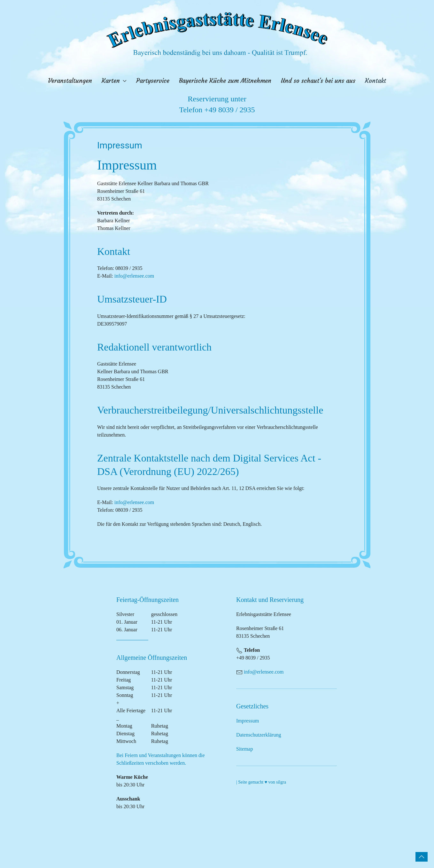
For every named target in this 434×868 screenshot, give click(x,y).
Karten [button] (114, 81)
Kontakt (376, 81)
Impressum (248, 721)
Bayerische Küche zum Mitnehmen (225, 81)
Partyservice (153, 81)
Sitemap (244, 749)
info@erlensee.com (134, 276)
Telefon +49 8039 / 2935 (217, 110)
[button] (422, 857)
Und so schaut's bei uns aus (318, 81)
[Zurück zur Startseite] (217, 34)
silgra (281, 782)
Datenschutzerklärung (259, 735)
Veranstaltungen (70, 81)
